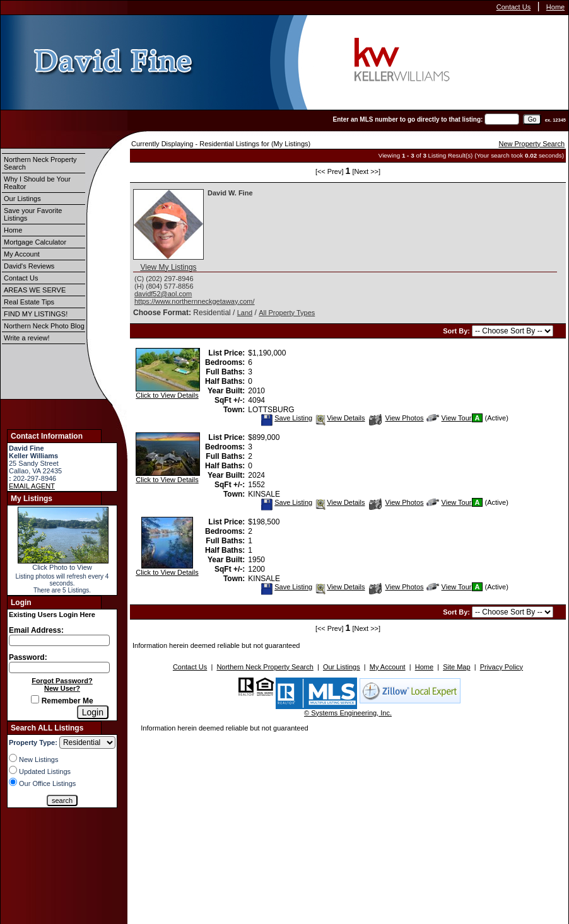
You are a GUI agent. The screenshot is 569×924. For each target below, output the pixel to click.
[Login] (93, 712)
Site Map (456, 667)
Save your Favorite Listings (33, 214)
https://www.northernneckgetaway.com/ (195, 301)
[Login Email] (59, 640)
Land (245, 313)
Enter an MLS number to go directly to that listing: (408, 119)
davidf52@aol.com (163, 294)
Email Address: (36, 630)
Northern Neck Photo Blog (44, 326)
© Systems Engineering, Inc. (348, 713)
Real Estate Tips (29, 302)
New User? (62, 688)
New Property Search (531, 144)
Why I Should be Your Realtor (37, 183)
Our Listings (22, 199)
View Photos (396, 418)
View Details (339, 418)
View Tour (449, 418)
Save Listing (286, 418)
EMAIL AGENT (32, 486)
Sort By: (457, 331)
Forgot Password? (62, 681)
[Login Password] (59, 667)
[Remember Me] (35, 699)
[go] (532, 119)
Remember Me (62, 701)
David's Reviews (29, 266)
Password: (28, 657)
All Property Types (287, 313)
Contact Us (513, 7)
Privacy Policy (502, 667)
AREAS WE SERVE (35, 290)
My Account (22, 254)
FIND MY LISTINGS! (36, 314)
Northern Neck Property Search (40, 163)
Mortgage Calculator (35, 242)
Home (555, 7)
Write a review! (27, 338)
